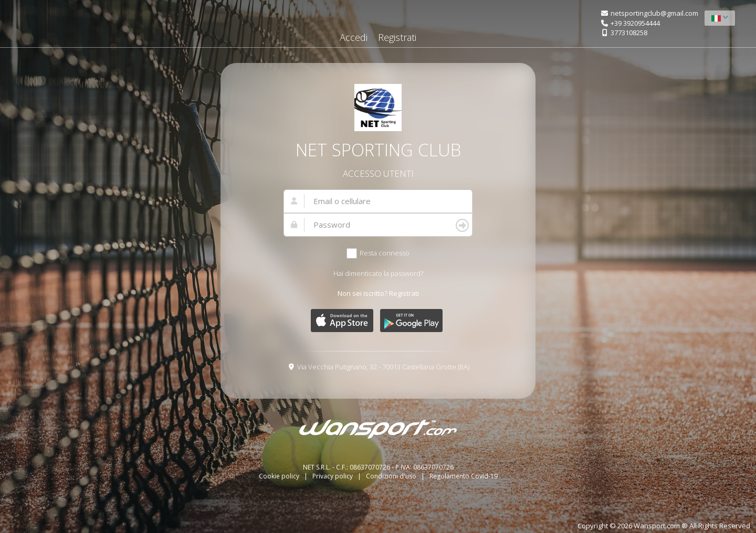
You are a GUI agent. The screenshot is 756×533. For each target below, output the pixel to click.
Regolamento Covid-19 (464, 476)
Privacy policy (333, 476)
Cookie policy (280, 476)
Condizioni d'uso (392, 476)
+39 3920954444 (635, 23)
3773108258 (629, 33)
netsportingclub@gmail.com (654, 13)
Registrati (397, 37)
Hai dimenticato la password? (378, 273)
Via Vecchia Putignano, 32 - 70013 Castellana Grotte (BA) (383, 367)
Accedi (354, 37)
